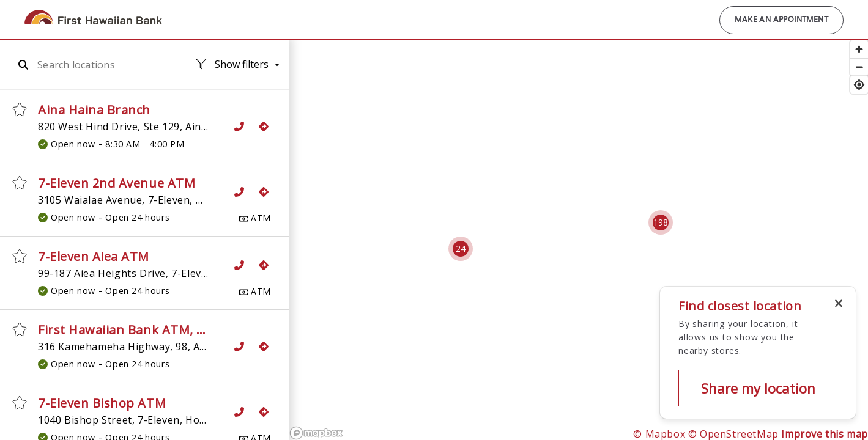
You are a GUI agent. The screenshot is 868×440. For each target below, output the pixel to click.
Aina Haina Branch (94, 110)
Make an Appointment (781, 20)
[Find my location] (859, 85)
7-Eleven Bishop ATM (102, 403)
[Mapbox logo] (316, 433)
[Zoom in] (859, 49)
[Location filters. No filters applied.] (237, 65)
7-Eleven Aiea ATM (94, 256)
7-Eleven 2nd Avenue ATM (117, 183)
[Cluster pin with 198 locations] (661, 222)
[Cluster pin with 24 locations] (461, 249)
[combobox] (100, 65)
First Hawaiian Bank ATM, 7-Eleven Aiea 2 (162, 330)
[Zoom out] (859, 67)
